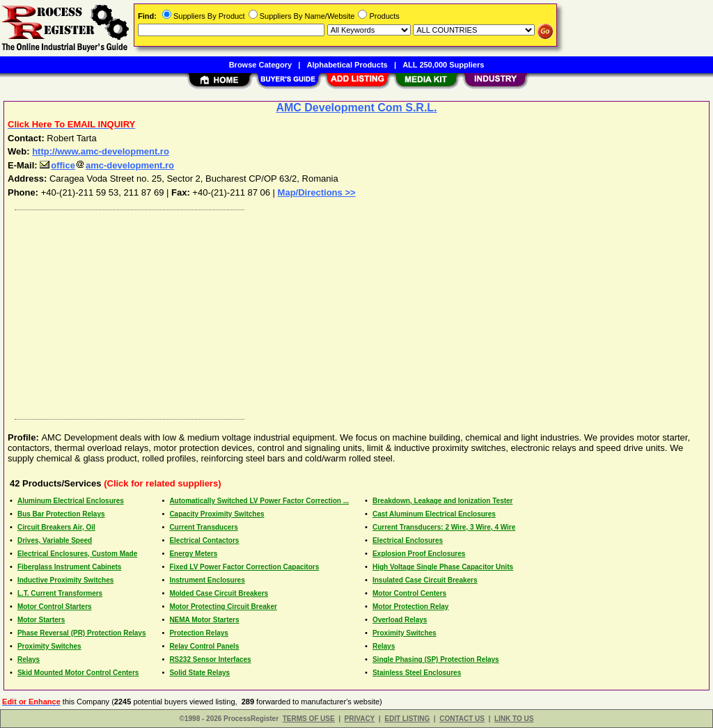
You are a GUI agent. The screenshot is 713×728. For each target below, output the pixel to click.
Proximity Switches (405, 633)
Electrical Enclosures (408, 540)
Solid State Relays (199, 673)
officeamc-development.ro (107, 165)
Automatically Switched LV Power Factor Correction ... (259, 501)
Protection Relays (198, 633)
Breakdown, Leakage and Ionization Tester (443, 501)
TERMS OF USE (309, 719)
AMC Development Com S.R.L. (356, 108)
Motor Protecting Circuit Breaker (223, 607)
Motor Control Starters (55, 607)
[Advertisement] (357, 311)
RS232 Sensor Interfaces (210, 659)
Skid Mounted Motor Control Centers (78, 673)
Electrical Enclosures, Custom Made (77, 554)
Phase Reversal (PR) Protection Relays (82, 633)
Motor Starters (41, 620)
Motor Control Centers (409, 593)
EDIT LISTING (407, 719)
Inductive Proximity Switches (65, 580)
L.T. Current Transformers (60, 593)
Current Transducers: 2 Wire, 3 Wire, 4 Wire (444, 527)
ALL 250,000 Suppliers (443, 65)
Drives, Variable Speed (55, 540)
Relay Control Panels (204, 646)
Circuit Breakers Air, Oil (56, 527)
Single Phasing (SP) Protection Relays (436, 659)
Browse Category (260, 65)
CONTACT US (462, 719)
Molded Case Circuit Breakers (219, 593)
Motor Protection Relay (410, 607)
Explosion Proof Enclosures (419, 554)
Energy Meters (193, 554)
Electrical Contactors (204, 540)
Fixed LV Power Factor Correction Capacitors (244, 567)
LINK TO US (514, 719)
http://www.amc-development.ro (101, 151)
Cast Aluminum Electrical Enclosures (434, 514)
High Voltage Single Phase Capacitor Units (443, 567)
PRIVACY (360, 719)
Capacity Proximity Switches (217, 514)
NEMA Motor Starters (204, 620)
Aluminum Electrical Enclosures (71, 501)
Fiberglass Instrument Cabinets (69, 567)
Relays (384, 646)
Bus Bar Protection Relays (61, 514)
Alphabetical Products (347, 65)
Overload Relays (400, 620)
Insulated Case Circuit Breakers (425, 580)
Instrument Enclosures (207, 580)
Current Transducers (203, 527)
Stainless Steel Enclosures (417, 673)
